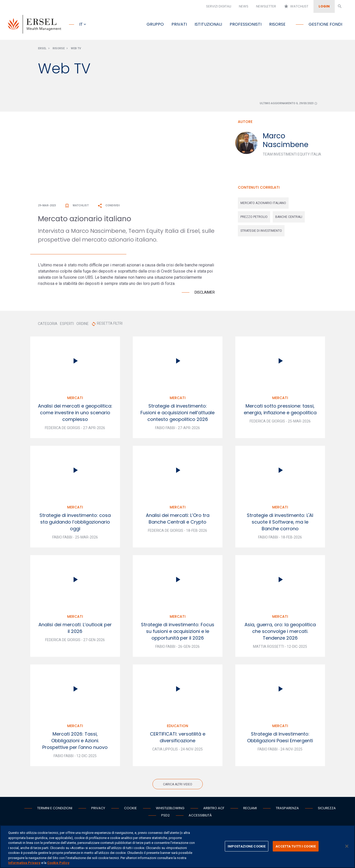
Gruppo (155, 24)
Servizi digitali (219, 6)
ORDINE (83, 325)
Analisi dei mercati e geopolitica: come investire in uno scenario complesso (75, 414)
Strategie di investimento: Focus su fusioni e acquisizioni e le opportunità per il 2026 (178, 633)
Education (177, 727)
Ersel (42, 50)
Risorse (277, 24)
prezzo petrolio (254, 218)
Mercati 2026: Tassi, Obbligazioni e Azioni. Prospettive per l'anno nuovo (75, 742)
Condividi (109, 207)
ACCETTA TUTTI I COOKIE (296, 846)
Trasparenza (287, 810)
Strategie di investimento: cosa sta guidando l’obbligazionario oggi (75, 523)
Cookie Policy (58, 863)
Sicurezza (327, 810)
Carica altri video (178, 786)
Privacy (98, 810)
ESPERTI (67, 325)
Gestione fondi (325, 24)
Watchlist (296, 6)
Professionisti (246, 24)
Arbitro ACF (214, 810)
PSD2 (165, 817)
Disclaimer (205, 294)
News (244, 6)
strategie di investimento (261, 232)
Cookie (130, 810)
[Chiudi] (347, 846)
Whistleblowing (170, 810)
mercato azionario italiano (263, 204)
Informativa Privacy (24, 863)
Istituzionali (208, 24)
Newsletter (266, 6)
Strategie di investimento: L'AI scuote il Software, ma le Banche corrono (280, 523)
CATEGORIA (48, 325)
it (81, 24)
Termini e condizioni (55, 810)
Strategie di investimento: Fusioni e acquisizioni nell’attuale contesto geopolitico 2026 (177, 414)
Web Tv (76, 50)
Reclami (250, 810)
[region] (177, 847)
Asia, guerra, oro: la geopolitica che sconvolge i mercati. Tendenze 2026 (280, 633)
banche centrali (289, 218)
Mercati (75, 399)
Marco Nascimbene (286, 142)
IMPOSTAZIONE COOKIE (247, 846)
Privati (179, 24)
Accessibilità (200, 817)
